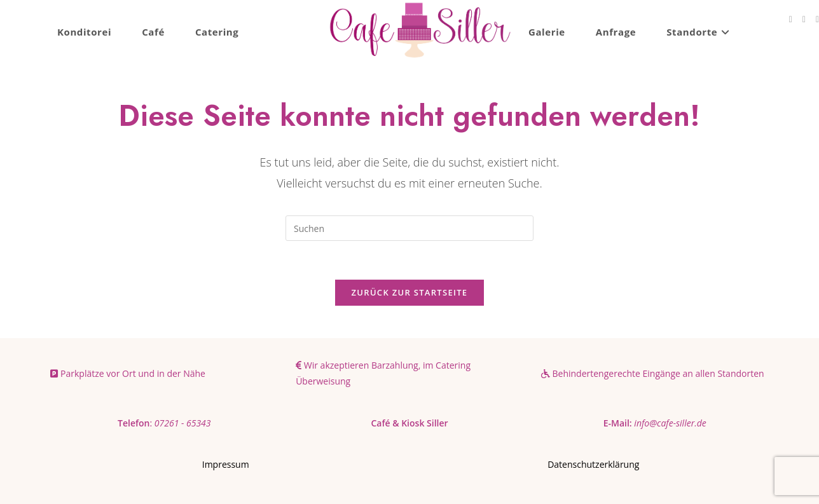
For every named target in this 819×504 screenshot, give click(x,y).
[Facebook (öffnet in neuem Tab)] (791, 19)
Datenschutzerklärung (593, 464)
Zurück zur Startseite (410, 292)
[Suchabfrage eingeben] (410, 228)
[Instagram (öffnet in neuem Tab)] (804, 19)
